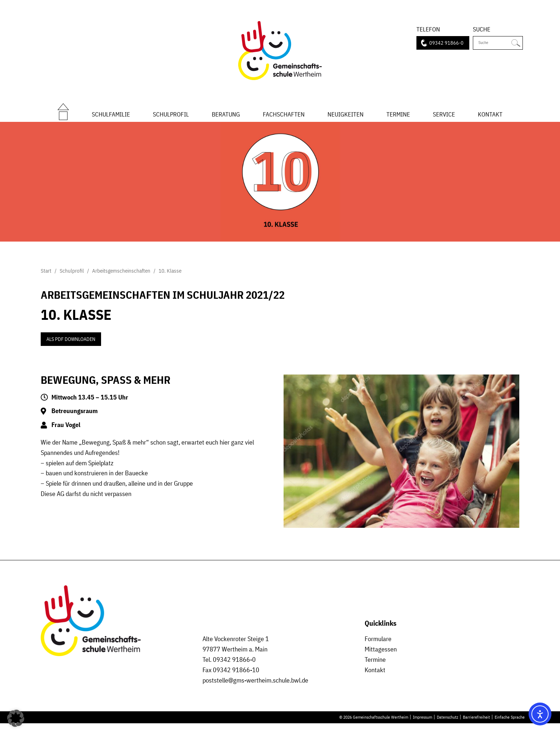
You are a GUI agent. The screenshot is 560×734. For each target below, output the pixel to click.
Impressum (422, 727)
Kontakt (490, 119)
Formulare (378, 649)
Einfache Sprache (510, 727)
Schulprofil (171, 119)
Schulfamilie (111, 119)
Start (63, 111)
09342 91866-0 (446, 43)
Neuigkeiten (346, 119)
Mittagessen (381, 659)
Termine (398, 119)
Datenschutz (447, 727)
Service (444, 119)
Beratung (226, 119)
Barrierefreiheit (476, 727)
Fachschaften (284, 119)
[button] (16, 718)
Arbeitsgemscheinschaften (121, 281)
